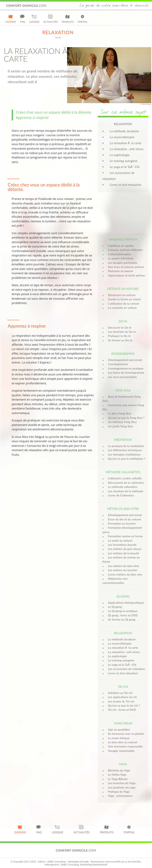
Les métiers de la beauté (124, 553)
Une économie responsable (125, 746)
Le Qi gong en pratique (123, 611)
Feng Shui (123, 390)
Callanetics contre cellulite (125, 478)
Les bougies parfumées (123, 263)
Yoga (123, 764)
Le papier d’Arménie (121, 258)
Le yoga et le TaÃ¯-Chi (125, 167)
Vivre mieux (123, 723)
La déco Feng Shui (120, 413)
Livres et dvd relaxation (126, 185)
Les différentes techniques (125, 450)
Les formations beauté (122, 545)
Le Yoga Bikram (118, 779)
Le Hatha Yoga (117, 774)
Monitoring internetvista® (94, 865)
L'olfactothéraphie (120, 254)
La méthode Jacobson (124, 131)
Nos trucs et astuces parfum (126, 267)
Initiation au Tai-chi (120, 693)
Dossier (11, 19)
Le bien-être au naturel (123, 742)
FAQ (23, 19)
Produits (68, 19)
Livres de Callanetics (121, 495)
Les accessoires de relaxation (127, 669)
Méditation (123, 440)
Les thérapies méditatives (124, 454)
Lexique (34, 19)
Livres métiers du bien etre (125, 574)
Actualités (51, 19)
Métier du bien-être (123, 509)
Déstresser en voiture (122, 295)
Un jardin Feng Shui (121, 426)
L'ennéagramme (118, 364)
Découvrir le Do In (120, 328)
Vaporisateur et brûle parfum (127, 275)
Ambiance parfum (123, 239)
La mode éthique (119, 738)
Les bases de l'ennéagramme (126, 373)
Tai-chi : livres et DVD (122, 710)
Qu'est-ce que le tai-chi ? (124, 705)
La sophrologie (120, 155)
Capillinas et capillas (121, 246)
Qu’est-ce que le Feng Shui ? (126, 418)
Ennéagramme (123, 354)
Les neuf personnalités (123, 377)
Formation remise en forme (125, 536)
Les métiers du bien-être (124, 566)
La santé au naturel (120, 540)
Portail (83, 19)
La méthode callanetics (123, 487)
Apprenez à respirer (32, 118)
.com (26, 6)
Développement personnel (125, 360)
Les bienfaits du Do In (122, 332)
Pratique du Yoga (119, 792)
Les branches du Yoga (122, 783)
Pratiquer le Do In (119, 336)
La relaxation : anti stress (127, 149)
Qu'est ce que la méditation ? (127, 459)
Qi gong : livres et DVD (123, 615)
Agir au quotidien (119, 729)
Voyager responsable (121, 751)
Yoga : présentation (120, 796)
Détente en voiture (123, 289)
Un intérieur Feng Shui (123, 422)
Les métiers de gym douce (125, 549)
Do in (123, 321)
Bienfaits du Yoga (119, 770)
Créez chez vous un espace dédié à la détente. (54, 112)
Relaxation (123, 633)
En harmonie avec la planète (126, 734)
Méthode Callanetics (123, 472)
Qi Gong (123, 596)
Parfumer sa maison (121, 271)
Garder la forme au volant (124, 299)
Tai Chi (123, 687)
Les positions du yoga (122, 787)
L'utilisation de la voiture (124, 304)
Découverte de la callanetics (126, 483)
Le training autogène (124, 161)
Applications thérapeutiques (126, 603)
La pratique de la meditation (126, 446)
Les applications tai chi (123, 697)
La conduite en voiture (123, 308)
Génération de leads (78, 862)
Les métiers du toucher (123, 570)
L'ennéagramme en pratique (126, 368)
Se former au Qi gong (122, 619)
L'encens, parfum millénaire (125, 250)
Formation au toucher (122, 523)
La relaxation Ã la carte (126, 143)
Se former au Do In (120, 340)
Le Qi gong (115, 607)
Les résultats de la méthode (126, 491)
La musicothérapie (122, 137)
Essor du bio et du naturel (125, 519)
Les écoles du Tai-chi (121, 701)
